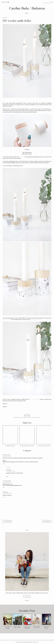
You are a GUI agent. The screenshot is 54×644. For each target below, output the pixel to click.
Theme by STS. (36, 642)
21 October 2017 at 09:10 (7, 456)
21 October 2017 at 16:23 (7, 482)
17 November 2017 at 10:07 (11, 471)
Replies (9, 467)
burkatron (9, 470)
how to (30, 417)
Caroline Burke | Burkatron (27, 8)
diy (28, 417)
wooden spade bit (7, 319)
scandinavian (38, 417)
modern (33, 417)
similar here (22, 157)
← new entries (7, 521)
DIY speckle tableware (34, 399)
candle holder (19, 417)
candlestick (25, 417)
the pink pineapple (7, 481)
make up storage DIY (35, 319)
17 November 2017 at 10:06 (7, 493)
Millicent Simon (6, 455)
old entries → (47, 521)
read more (27, 596)
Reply (4, 464)
